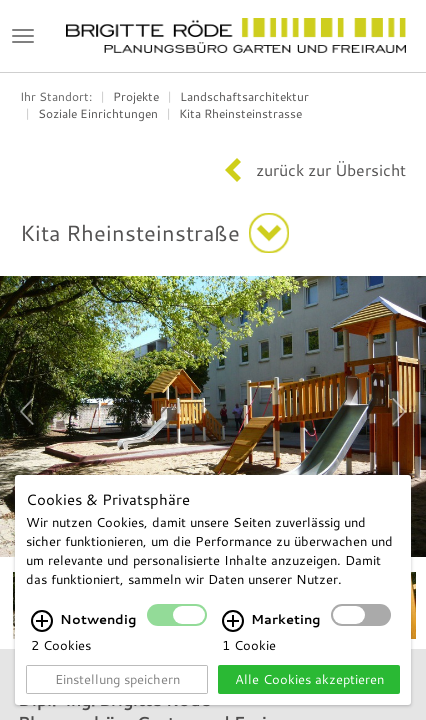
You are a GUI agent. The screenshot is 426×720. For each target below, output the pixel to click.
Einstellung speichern (117, 679)
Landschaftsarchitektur (244, 96)
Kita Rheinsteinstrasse (240, 113)
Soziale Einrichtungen (98, 113)
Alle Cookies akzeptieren (309, 679)
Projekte (136, 96)
